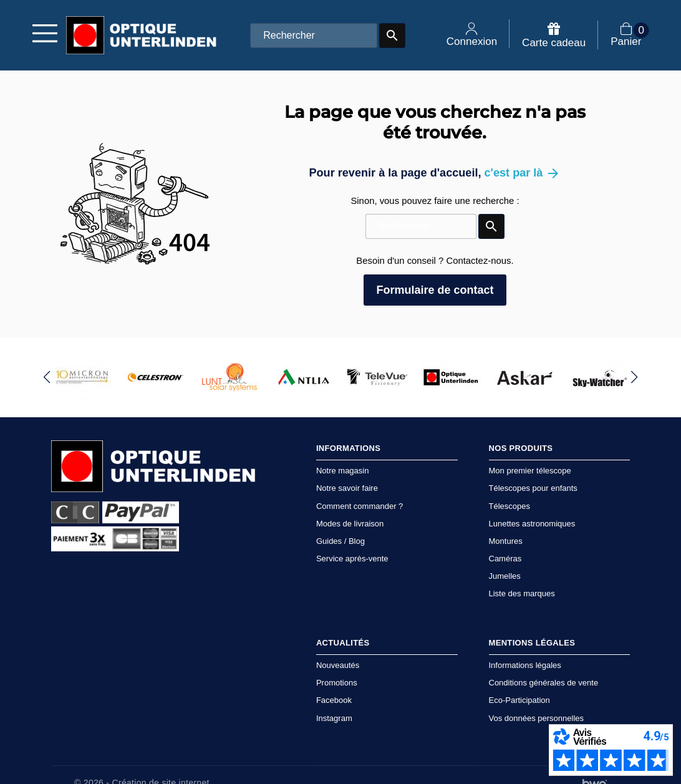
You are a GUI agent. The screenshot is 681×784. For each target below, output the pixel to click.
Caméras (505, 559)
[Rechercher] (314, 36)
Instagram (334, 718)
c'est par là (523, 173)
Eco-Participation (519, 700)
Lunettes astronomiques (532, 524)
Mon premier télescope (530, 471)
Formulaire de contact (435, 290)
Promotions (337, 683)
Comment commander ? (360, 506)
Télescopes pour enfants (533, 488)
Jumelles (505, 576)
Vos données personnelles (537, 718)
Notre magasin (343, 471)
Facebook (334, 700)
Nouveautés (338, 665)
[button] (47, 377)
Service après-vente (352, 559)
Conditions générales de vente (544, 683)
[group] (82, 377)
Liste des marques (522, 593)
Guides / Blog (340, 541)
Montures (506, 541)
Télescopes (510, 506)
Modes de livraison (350, 524)
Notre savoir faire (347, 488)
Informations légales (525, 665)
